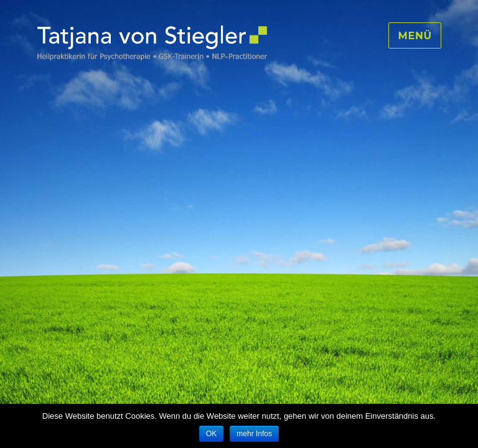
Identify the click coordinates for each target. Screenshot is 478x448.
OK (211, 434)
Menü (415, 36)
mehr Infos (254, 434)
